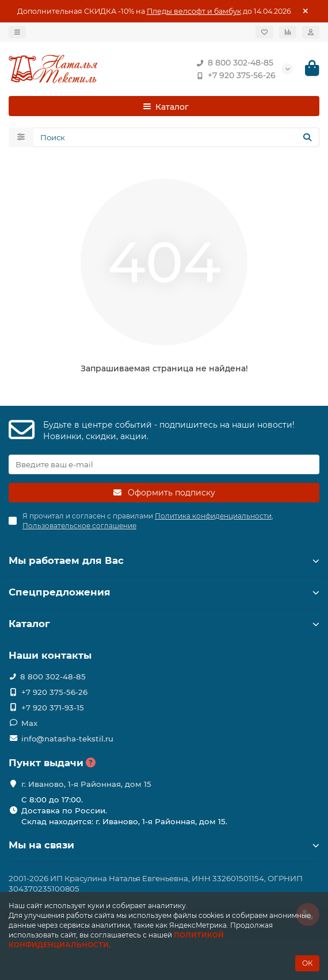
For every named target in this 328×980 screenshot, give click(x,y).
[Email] (164, 464)
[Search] (176, 137)
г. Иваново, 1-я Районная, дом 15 (86, 784)
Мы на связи (164, 845)
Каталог (164, 624)
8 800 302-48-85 (232, 63)
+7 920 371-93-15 (53, 708)
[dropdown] (17, 32)
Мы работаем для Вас (164, 560)
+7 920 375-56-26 (234, 75)
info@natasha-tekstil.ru (67, 739)
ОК (307, 963)
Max (29, 723)
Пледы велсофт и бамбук (194, 11)
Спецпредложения (164, 592)
